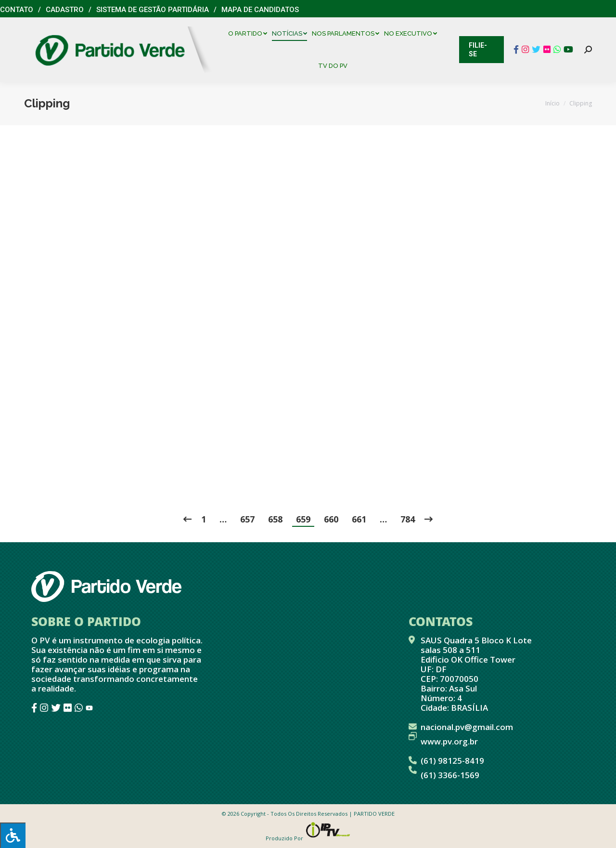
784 (408, 519)
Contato (17, 10)
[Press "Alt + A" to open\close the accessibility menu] (13, 835)
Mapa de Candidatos (260, 10)
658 (275, 519)
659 (303, 519)
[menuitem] (250, 33)
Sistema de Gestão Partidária (153, 10)
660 (331, 519)
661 (359, 519)
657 (247, 519)
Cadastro (65, 10)
